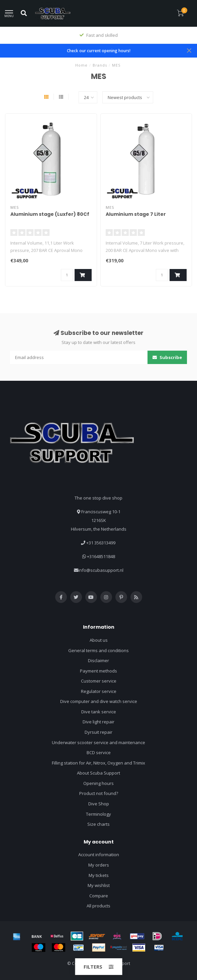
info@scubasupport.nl (101, 570)
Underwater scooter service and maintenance (98, 742)
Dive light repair (98, 722)
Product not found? (99, 793)
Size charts (98, 824)
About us (99, 640)
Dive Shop (99, 804)
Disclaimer (98, 660)
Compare (99, 896)
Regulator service (99, 691)
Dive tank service (99, 712)
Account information (99, 855)
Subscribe (167, 357)
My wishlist (99, 885)
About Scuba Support (98, 773)
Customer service (99, 681)
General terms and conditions (98, 650)
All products (98, 906)
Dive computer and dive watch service (99, 701)
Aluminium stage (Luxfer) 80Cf (50, 214)
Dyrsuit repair (98, 732)
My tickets (99, 875)
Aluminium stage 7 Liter (136, 214)
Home (81, 65)
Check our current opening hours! (99, 51)
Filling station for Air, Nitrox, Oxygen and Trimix (98, 763)
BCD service (99, 752)
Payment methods (98, 671)
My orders (99, 865)
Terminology (98, 814)
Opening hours (98, 783)
